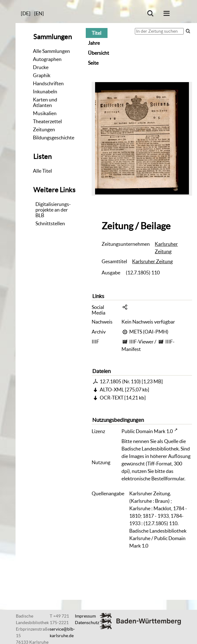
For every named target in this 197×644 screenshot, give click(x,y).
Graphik (42, 75)
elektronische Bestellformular (153, 478)
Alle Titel (42, 171)
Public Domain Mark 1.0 (147, 431)
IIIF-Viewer (141, 342)
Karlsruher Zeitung (166, 248)
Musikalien (45, 113)
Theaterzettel (47, 121)
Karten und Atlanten (45, 102)
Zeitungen (44, 129)
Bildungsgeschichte (54, 138)
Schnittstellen (50, 223)
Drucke (41, 67)
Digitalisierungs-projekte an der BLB (53, 210)
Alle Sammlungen (51, 51)
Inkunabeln (45, 91)
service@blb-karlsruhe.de (62, 632)
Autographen (47, 59)
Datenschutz (87, 623)
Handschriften (48, 83)
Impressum (85, 616)
